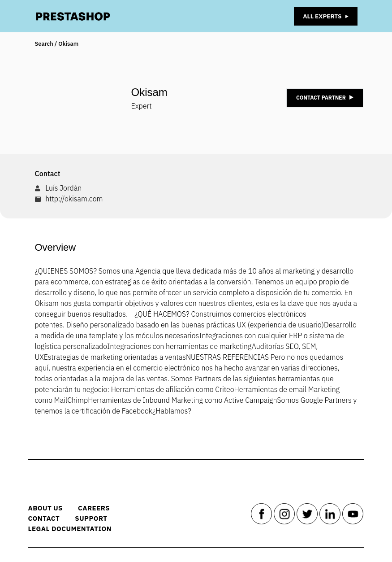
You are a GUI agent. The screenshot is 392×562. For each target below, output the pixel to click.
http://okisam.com (74, 199)
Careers (98, 508)
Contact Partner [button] (325, 98)
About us (50, 508)
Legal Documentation (74, 529)
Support (95, 518)
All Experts (325, 16)
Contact (48, 518)
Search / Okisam (57, 44)
